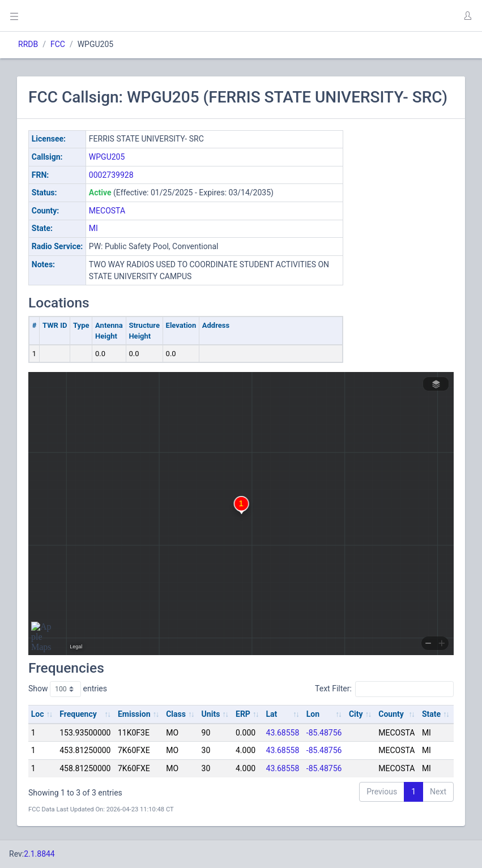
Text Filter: (384, 689)
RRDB (28, 44)
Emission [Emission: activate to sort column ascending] (134, 714)
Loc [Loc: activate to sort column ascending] (38, 714)
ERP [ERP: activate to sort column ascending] (243, 714)
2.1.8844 (39, 854)
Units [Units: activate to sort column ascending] (211, 714)
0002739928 (111, 175)
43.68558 (283, 733)
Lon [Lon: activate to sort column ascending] (313, 714)
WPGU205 (107, 157)
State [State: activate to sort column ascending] (431, 714)
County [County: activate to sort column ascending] (391, 714)
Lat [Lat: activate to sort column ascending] (272, 714)
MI (93, 228)
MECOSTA (107, 211)
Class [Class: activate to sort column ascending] (176, 714)
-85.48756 (324, 733)
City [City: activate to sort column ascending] (356, 714)
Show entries (68, 689)
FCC (58, 44)
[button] (467, 16)
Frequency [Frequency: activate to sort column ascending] (78, 714)
